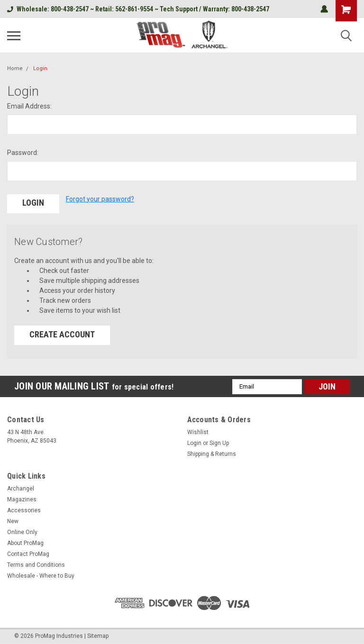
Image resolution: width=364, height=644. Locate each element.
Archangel (21, 487)
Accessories (24, 509)
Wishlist (198, 431)
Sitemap (98, 635)
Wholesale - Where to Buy (41, 574)
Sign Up (219, 442)
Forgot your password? (100, 199)
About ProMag (25, 542)
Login (40, 68)
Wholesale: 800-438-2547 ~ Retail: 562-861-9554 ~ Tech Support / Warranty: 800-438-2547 (138, 9)
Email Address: (29, 106)
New (13, 520)
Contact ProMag (28, 553)
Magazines (22, 498)
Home (15, 68)
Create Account (62, 333)
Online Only (22, 531)
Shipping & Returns (212, 453)
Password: (23, 153)
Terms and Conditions (36, 563)
